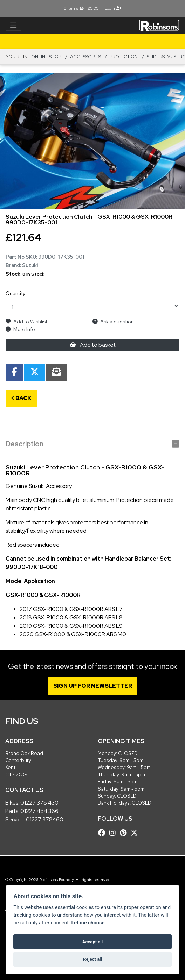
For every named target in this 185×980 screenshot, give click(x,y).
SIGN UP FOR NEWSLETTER (93, 686)
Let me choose (88, 923)
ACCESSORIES (85, 57)
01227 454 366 (39, 811)
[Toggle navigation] (13, 26)
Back (21, 398)
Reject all (92, 959)
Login (113, 8)
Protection (124, 57)
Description (25, 444)
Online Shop (46, 57)
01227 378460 (45, 819)
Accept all (92, 942)
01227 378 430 (39, 803)
